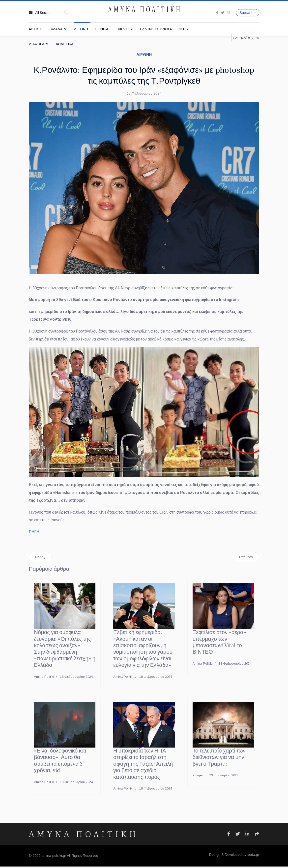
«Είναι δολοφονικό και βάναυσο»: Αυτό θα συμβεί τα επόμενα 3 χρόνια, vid (60, 762)
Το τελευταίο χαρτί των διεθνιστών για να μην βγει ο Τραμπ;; (219, 759)
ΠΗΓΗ (34, 533)
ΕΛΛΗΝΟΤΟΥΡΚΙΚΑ (156, 29)
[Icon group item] (229, 835)
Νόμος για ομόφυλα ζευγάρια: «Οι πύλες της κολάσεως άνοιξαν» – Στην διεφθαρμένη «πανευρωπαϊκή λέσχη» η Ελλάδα (65, 650)
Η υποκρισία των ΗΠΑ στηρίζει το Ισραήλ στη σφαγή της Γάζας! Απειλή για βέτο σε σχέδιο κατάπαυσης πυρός (143, 765)
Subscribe (248, 13)
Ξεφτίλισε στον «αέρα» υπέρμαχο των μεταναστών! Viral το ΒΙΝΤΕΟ (219, 644)
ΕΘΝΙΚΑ (102, 29)
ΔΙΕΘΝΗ (81, 29)
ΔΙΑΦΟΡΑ (37, 44)
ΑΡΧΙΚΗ (35, 29)
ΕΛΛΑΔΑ (56, 29)
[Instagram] (228, 13)
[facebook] (217, 13)
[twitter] (223, 13)
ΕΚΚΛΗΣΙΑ (124, 29)
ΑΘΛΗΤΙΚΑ (65, 44)
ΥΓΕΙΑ (184, 29)
